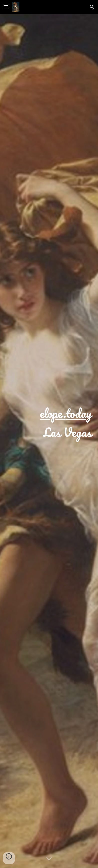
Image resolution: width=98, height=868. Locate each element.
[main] (49, 441)
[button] (6, 7)
